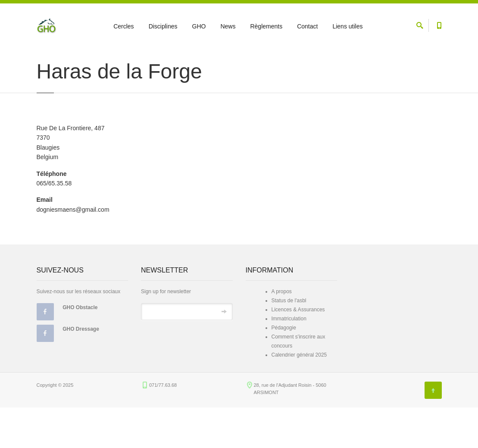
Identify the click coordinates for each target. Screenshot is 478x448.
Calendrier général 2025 (299, 395)
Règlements (266, 26)
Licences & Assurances (298, 350)
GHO (199, 26)
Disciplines (163, 26)
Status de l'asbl (289, 341)
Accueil (44, 57)
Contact (307, 26)
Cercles (123, 26)
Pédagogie (284, 368)
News (228, 26)
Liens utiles (347, 26)
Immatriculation (289, 359)
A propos (282, 332)
